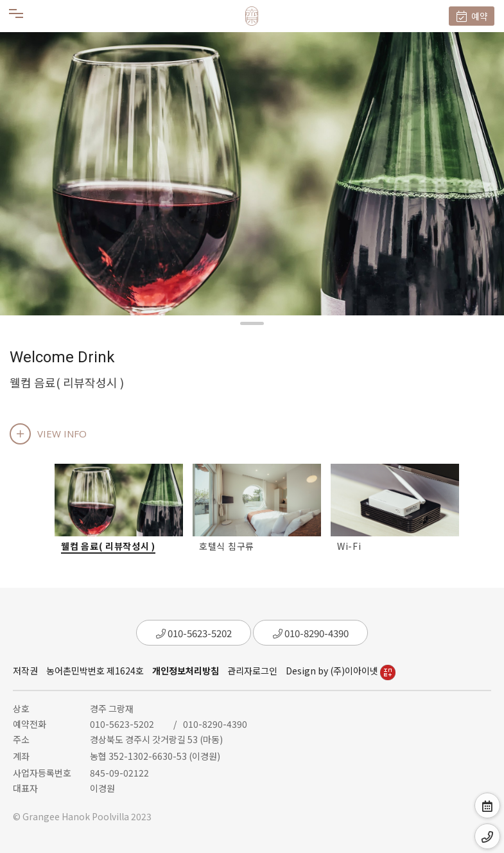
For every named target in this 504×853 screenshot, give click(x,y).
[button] (252, 323)
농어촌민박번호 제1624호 (95, 671)
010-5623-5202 (194, 633)
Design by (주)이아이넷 (341, 671)
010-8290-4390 (311, 633)
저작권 (25, 671)
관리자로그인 (252, 671)
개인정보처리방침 (186, 671)
